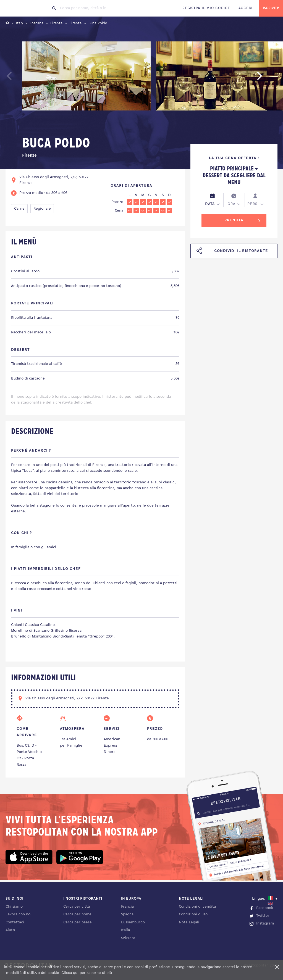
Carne (19, 209)
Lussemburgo (133, 922)
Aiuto (10, 930)
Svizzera (128, 938)
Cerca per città (77, 907)
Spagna (127, 914)
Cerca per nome (77, 914)
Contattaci (15, 922)
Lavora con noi (19, 914)
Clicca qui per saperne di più (87, 973)
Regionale (42, 209)
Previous (21, 79)
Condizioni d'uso (193, 914)
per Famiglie (71, 746)
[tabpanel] (86, 77)
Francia (127, 907)
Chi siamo (14, 907)
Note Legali (189, 922)
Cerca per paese (78, 922)
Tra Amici (68, 739)
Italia (125, 930)
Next (268, 79)
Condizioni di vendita (197, 907)
